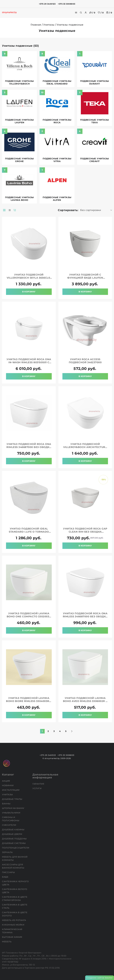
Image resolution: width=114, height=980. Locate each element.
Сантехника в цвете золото (15, 914)
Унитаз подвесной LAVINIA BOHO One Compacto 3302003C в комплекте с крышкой (29, 617)
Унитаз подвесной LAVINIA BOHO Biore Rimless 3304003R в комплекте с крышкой (29, 701)
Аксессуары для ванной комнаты (13, 866)
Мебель (7, 942)
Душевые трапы (12, 799)
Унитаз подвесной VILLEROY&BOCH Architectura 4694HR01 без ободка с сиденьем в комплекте (85, 449)
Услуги (37, 788)
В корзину (29, 292)
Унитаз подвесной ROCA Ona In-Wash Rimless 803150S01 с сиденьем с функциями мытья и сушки (29, 364)
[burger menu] (76, 13)
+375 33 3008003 (67, 4)
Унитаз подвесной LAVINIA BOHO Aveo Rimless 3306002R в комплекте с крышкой (85, 701)
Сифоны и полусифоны (11, 819)
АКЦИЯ (6, 781)
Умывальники (11, 813)
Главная (36, 25)
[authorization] (86, 13)
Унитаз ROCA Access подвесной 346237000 (85, 361)
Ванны (7, 804)
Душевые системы (14, 843)
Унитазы (49, 25)
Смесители (9, 825)
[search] (81, 13)
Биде (5, 877)
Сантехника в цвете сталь (15, 906)
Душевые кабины (13, 830)
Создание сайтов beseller (100, 978)
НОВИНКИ (8, 785)
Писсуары (9, 872)
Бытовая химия (12, 937)
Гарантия (39, 784)
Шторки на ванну (13, 808)
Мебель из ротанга (14, 920)
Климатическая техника (12, 931)
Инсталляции (11, 790)
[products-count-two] (4, 210)
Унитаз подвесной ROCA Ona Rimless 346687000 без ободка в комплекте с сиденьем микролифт (29, 449)
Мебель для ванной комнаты (15, 858)
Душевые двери (12, 834)
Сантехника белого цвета (15, 891)
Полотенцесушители (16, 848)
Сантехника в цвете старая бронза (15, 899)
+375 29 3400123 (47, 4)
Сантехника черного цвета (15, 883)
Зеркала (8, 852)
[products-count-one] (9, 210)
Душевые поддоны (15, 839)
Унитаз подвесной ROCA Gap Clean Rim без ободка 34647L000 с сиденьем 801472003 (85, 533)
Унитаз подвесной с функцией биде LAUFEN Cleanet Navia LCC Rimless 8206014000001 (85, 279)
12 (15, 210)
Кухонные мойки (13, 925)
